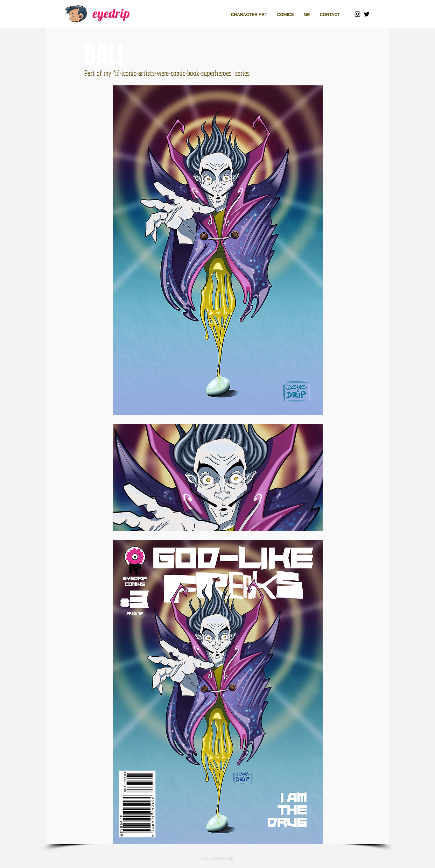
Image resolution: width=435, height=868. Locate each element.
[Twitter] (367, 14)
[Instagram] (357, 14)
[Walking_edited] (77, 14)
